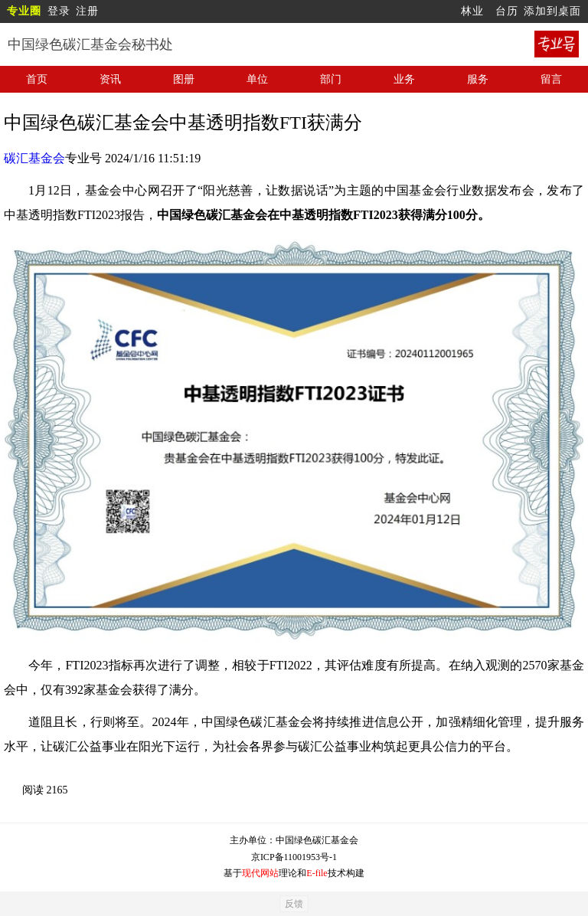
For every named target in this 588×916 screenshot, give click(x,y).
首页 (37, 79)
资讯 (110, 79)
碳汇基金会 (34, 158)
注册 (87, 11)
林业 (472, 11)
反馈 (294, 904)
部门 (331, 79)
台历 (507, 11)
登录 (59, 11)
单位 (257, 79)
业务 (404, 79)
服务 (478, 79)
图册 (184, 79)
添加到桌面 (552, 11)
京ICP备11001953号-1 (294, 857)
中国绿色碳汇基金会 (317, 840)
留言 (551, 79)
